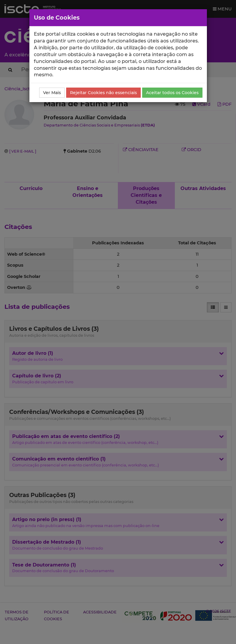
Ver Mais (52, 93)
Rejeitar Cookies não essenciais (103, 93)
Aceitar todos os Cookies (172, 93)
